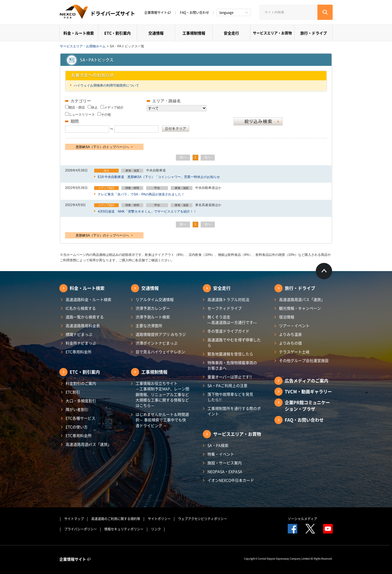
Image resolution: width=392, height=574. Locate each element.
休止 (94, 108)
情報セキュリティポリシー (124, 529)
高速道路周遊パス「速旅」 (88, 444)
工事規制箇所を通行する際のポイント (234, 411)
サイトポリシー (159, 519)
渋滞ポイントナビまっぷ (157, 343)
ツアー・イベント (294, 326)
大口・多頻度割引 (81, 401)
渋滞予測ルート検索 (153, 317)
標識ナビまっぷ (79, 334)
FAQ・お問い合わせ (195, 13)
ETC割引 (73, 392)
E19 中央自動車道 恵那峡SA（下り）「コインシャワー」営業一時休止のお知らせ (158, 177)
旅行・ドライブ (314, 33)
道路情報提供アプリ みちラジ (161, 334)
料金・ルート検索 (79, 33)
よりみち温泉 (290, 334)
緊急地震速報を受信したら (230, 354)
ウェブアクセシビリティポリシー (203, 519)
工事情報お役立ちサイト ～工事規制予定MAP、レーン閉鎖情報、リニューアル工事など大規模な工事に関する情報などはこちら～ (162, 394)
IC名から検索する (81, 308)
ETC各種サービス (80, 418)
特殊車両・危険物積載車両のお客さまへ (232, 365)
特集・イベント (221, 454)
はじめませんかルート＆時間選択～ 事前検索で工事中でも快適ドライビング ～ (162, 420)
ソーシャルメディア (302, 519)
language (226, 13)
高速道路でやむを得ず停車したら (234, 342)
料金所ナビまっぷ (81, 343)
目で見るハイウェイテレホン (160, 352)
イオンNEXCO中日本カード (231, 480)
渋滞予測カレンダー (153, 308)
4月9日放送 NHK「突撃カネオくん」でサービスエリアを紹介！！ (147, 211)
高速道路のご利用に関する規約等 (116, 519)
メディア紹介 (114, 108)
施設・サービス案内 (225, 463)
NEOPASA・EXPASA (225, 471)
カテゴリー (81, 101)
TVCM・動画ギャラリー (308, 391)
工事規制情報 (194, 33)
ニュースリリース (82, 115)
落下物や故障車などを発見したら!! (230, 397)
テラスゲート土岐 (294, 352)
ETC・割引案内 (117, 33)
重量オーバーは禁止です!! (230, 377)
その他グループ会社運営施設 (304, 360)
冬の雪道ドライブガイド (228, 331)
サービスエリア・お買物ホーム (83, 46)
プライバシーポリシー (81, 529)
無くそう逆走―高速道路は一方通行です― (232, 320)
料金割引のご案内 (81, 383)
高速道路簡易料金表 (83, 326)
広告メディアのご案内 (307, 380)
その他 (106, 115)
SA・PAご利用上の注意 (227, 385)
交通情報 (156, 33)
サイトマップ (74, 519)
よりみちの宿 (290, 343)
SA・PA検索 (218, 445)
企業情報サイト (158, 13)
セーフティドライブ (225, 308)
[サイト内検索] (288, 12)
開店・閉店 (77, 108)
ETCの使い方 (77, 427)
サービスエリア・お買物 (272, 33)
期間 (75, 121)
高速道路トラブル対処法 (228, 299)
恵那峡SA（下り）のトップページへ (104, 147)
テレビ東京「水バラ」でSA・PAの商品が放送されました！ (141, 194)
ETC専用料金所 (79, 352)
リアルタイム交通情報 (155, 299)
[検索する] (325, 12)
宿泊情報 (287, 317)
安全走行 (231, 33)
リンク (156, 529)
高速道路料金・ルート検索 (88, 299)
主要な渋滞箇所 (149, 326)
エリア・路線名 (166, 101)
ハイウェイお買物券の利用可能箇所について (106, 85)
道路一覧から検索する (85, 317)
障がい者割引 (77, 409)
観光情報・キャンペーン (300, 308)
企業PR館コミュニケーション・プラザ (307, 406)
